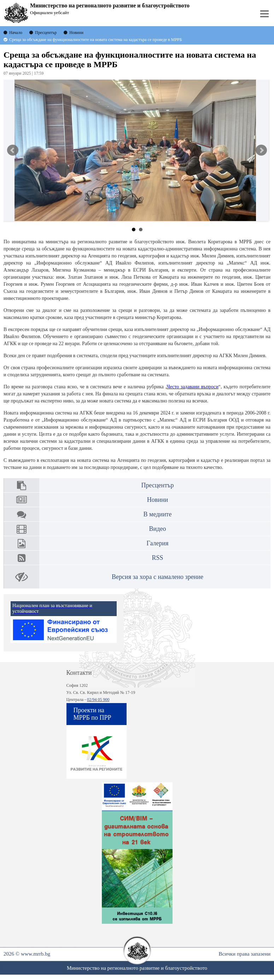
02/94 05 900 (98, 700)
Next (261, 150)
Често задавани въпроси (192, 387)
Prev (13, 150)
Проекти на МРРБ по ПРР (92, 714)
